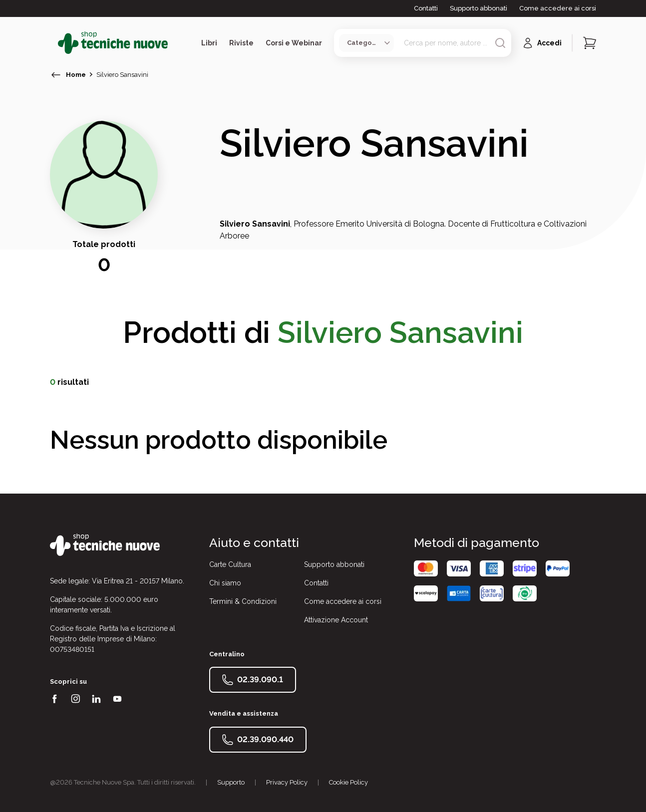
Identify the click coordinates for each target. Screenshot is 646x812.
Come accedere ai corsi (558, 8)
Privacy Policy (287, 782)
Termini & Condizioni (243, 601)
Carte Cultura (230, 564)
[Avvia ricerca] (500, 43)
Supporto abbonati (479, 8)
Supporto (231, 782)
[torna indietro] (56, 75)
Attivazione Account (336, 620)
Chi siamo (225, 583)
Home (76, 75)
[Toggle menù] (54, 43)
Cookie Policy (348, 782)
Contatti (426, 8)
